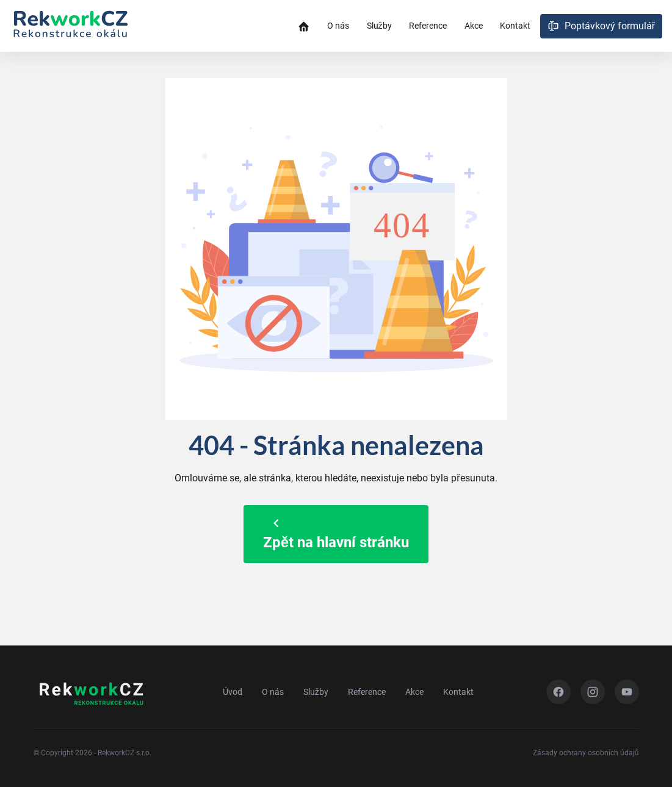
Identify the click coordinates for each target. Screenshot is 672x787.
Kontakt (515, 26)
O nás (338, 26)
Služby (379, 26)
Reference (428, 26)
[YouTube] (627, 692)
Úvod (233, 692)
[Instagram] (593, 692)
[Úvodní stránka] (304, 26)
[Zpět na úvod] (70, 26)
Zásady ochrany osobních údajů (586, 753)
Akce (474, 26)
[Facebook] (558, 692)
